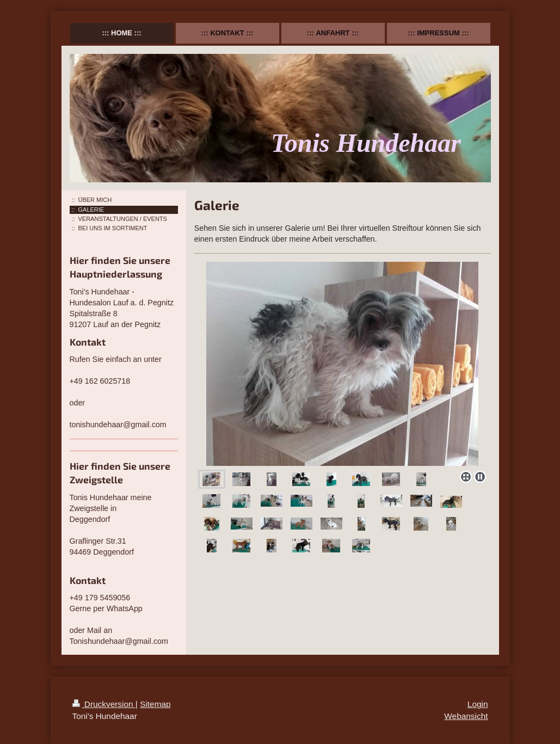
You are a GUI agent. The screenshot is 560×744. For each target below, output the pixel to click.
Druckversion (104, 704)
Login (478, 704)
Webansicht (466, 716)
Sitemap (155, 704)
